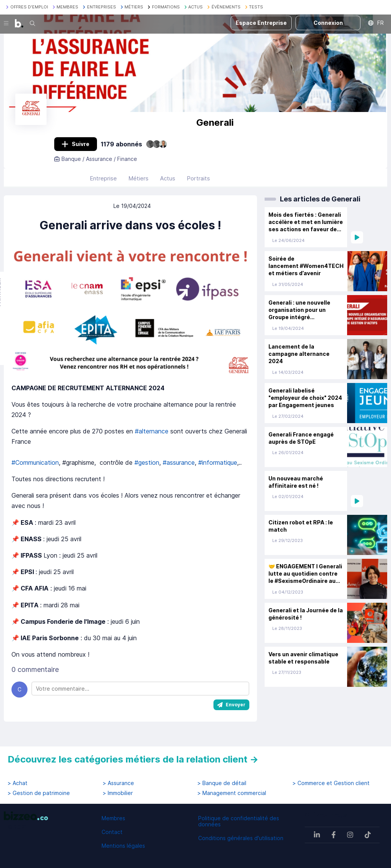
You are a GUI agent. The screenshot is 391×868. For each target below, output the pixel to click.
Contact (112, 832)
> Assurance (118, 783)
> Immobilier (118, 793)
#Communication (35, 468)
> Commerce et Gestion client (331, 783)
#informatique (218, 468)
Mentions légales (123, 846)
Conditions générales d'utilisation (241, 838)
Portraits (198, 184)
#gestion (146, 468)
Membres (113, 818)
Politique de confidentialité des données (239, 821)
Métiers (138, 184)
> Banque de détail (222, 783)
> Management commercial (232, 793)
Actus (168, 184)
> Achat (18, 783)
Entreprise (103, 184)
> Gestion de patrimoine (39, 793)
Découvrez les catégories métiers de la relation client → (133, 759)
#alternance (152, 437)
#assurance (179, 468)
